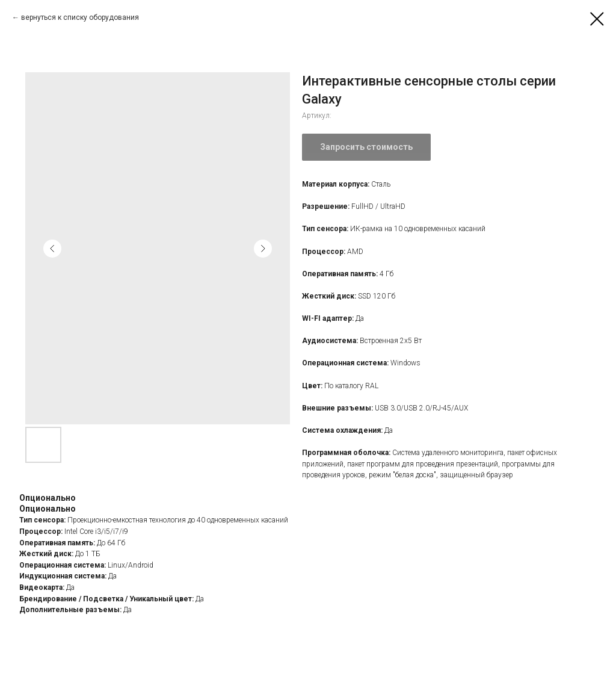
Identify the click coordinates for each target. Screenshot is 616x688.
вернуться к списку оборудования (80, 17)
